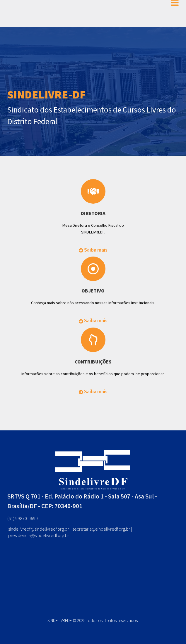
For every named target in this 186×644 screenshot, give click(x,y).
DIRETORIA (93, 213)
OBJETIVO (93, 291)
